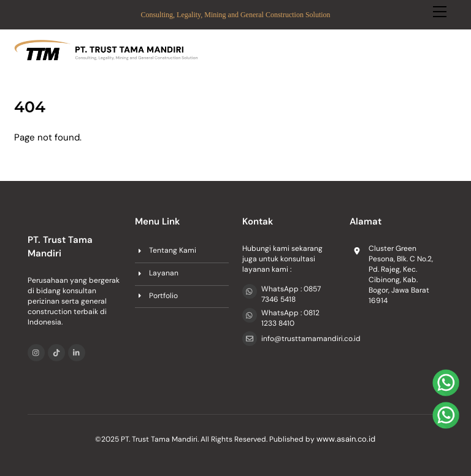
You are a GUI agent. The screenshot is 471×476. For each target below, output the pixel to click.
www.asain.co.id (346, 439)
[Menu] (440, 17)
